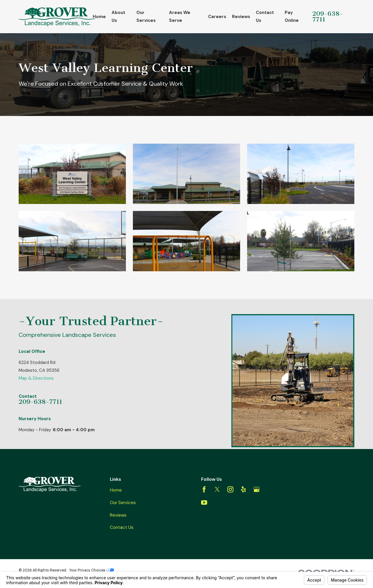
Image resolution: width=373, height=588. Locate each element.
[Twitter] (217, 489)
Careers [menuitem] (217, 17)
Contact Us (122, 527)
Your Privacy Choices (92, 570)
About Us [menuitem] (118, 16)
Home (116, 490)
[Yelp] (243, 489)
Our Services (123, 503)
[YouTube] (204, 502)
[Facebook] (204, 489)
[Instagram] (230, 489)
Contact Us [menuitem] (265, 16)
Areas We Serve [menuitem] (180, 16)
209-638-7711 (328, 17)
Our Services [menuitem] (146, 16)
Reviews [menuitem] (241, 17)
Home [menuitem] (99, 17)
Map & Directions (36, 378)
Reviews (118, 515)
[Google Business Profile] (257, 489)
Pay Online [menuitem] (292, 16)
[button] (72, 174)
